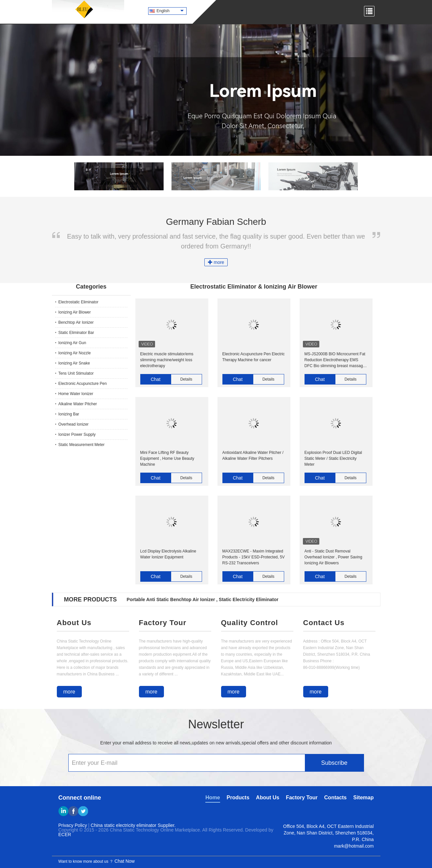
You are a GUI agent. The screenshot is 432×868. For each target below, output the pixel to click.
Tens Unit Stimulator (76, 373)
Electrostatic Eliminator (79, 302)
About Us (74, 623)
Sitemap (363, 798)
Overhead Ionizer (74, 424)
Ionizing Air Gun (72, 343)
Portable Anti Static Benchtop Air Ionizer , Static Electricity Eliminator (203, 599)
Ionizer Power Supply (77, 434)
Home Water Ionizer (76, 394)
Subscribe (334, 763)
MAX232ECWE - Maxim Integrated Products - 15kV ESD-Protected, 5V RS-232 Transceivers (254, 557)
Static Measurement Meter (82, 445)
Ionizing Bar (69, 414)
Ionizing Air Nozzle (75, 353)
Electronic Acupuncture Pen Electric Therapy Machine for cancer (254, 357)
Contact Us (324, 623)
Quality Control (250, 623)
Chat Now (124, 861)
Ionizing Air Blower (75, 312)
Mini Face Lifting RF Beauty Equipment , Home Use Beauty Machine (167, 458)
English (170, 11)
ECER (65, 834)
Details (186, 379)
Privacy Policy (73, 825)
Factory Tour (163, 623)
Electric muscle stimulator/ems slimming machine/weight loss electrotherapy (167, 360)
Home (213, 798)
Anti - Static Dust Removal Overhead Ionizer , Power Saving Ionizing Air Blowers (333, 557)
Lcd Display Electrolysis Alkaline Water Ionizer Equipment (168, 554)
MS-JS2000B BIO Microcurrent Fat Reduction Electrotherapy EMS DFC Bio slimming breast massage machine (335, 360)
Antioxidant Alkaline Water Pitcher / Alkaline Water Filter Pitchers (253, 456)
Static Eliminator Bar (76, 333)
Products (238, 798)
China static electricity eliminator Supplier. (133, 825)
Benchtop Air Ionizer (76, 322)
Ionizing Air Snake (74, 363)
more (216, 262)
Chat (156, 379)
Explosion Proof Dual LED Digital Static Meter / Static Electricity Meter (333, 458)
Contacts (335, 798)
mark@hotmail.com (354, 846)
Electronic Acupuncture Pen (83, 384)
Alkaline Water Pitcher (78, 404)
